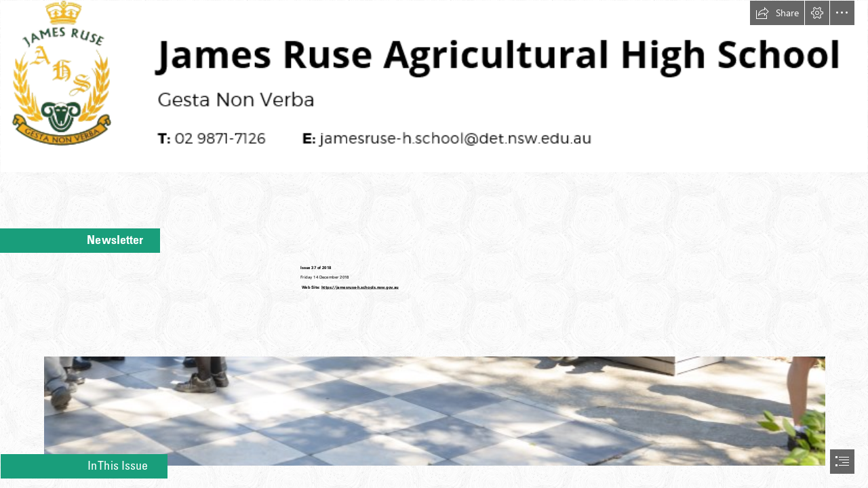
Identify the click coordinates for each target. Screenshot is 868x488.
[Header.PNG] (434, 86)
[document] (434, 244)
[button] (777, 13)
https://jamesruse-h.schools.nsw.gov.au (360, 287)
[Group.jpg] (434, 392)
